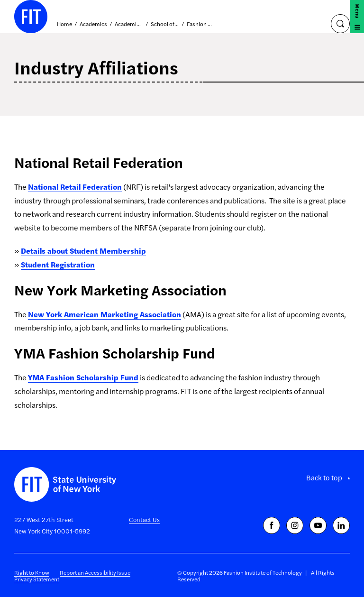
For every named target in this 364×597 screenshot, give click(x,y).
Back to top (324, 478)
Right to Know (32, 572)
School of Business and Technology (165, 24)
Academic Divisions (129, 24)
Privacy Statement (37, 579)
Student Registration (58, 264)
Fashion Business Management (201, 24)
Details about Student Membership (83, 251)
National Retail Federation (75, 187)
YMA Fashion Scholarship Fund (83, 377)
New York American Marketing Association (105, 314)
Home (64, 24)
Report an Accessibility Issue (95, 572)
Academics (93, 24)
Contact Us (144, 519)
